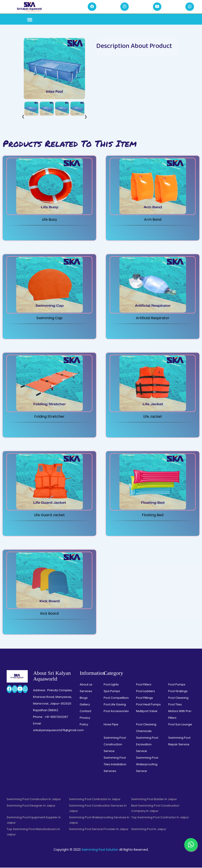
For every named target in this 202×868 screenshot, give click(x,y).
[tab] (31, 109)
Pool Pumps (177, 685)
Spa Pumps (112, 692)
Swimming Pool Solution (100, 850)
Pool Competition (116, 698)
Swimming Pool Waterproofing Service (147, 765)
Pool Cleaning (178, 698)
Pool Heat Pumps (148, 705)
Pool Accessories (116, 712)
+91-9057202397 (56, 717)
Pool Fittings (145, 698)
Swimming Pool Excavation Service (147, 745)
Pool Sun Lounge (180, 725)
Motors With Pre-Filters (180, 715)
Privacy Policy (85, 721)
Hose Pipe (111, 725)
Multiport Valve (147, 712)
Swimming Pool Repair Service (179, 741)
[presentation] (23, 117)
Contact (85, 712)
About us (86, 685)
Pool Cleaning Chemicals (146, 728)
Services (86, 692)
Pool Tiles (175, 705)
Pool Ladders (146, 692)
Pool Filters (144, 685)
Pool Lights (111, 685)
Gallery (85, 705)
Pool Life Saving (115, 705)
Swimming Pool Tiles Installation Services (115, 765)
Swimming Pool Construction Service (115, 745)
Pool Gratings (178, 692)
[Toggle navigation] (30, 21)
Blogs (84, 698)
